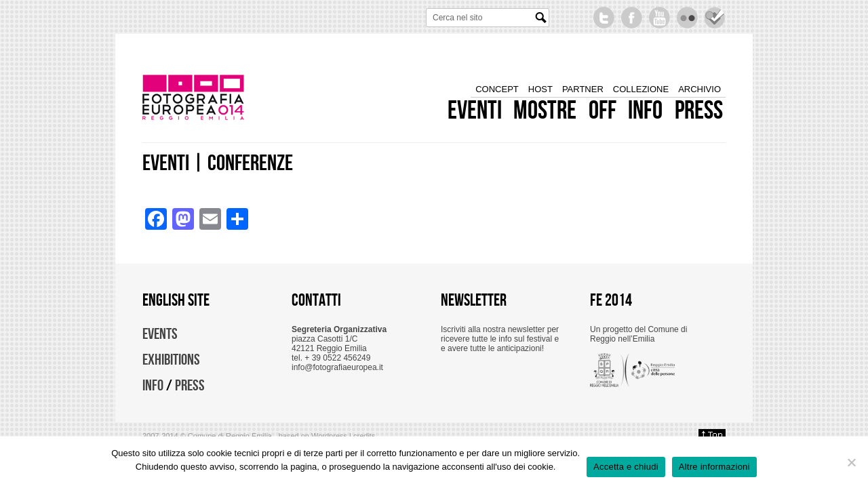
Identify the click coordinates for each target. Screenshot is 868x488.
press (699, 111)
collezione (641, 89)
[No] (851, 462)
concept (497, 89)
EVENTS (160, 334)
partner (583, 89)
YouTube (659, 18)
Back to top (712, 435)
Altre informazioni (714, 467)
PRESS (190, 386)
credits (364, 436)
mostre (545, 111)
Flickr (687, 18)
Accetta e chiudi (626, 467)
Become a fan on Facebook (632, 18)
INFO (153, 386)
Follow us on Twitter (604, 18)
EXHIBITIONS (171, 360)
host (540, 89)
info (645, 111)
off (603, 111)
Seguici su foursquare (715, 18)
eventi (475, 111)
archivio (699, 89)
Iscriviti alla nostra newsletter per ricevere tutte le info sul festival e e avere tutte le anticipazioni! (500, 339)
